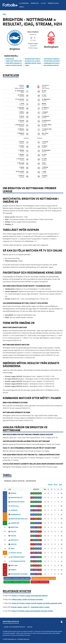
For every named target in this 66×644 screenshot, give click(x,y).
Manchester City (17, 498)
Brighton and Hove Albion (20, 519)
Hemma (50, 485)
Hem (4, 14)
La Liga (43, 3)
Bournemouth (16, 515)
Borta (56, 485)
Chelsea (13, 532)
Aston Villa (15, 506)
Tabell (27, 65)
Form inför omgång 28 (14, 63)
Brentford (14, 527)
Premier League (53, 3)
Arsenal (13, 493)
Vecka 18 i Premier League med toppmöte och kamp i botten (32, 611)
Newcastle (14, 540)
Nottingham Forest (18, 557)
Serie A (22, 7)
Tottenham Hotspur (18, 561)
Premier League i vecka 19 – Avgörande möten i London (30, 607)
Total (60, 485)
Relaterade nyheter (51, 65)
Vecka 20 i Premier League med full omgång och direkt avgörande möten (37, 603)
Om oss (30, 627)
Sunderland (15, 523)
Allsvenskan (24, 3)
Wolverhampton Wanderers (21, 574)
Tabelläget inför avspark (15, 61)
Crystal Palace (16, 553)
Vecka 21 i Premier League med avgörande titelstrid (30, 596)
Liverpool (14, 510)
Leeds (12, 549)
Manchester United (18, 502)
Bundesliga (35, 3)
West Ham (14, 566)
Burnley (13, 570)
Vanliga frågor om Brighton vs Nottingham (22, 65)
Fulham (13, 536)
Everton (13, 544)
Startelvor (10, 59)
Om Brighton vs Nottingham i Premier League (41, 59)
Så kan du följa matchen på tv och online (40, 61)
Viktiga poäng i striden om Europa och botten (27, 599)
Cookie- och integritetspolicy (14, 627)
